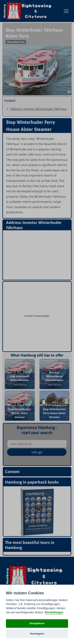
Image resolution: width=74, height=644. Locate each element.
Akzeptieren (37, 623)
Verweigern (37, 634)
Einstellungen (54, 612)
